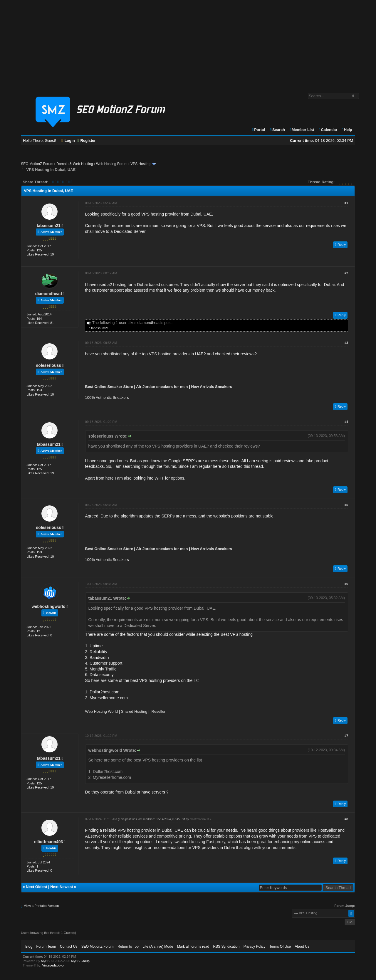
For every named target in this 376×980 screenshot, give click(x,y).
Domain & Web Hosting (75, 164)
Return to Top (128, 947)
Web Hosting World (102, 711)
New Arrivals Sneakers (211, 387)
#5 (346, 505)
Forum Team (46, 947)
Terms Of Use (280, 947)
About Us (302, 947)
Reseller (159, 711)
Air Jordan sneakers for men (162, 387)
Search (277, 130)
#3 (346, 343)
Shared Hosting (134, 711)
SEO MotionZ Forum (37, 164)
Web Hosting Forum (112, 164)
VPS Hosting (140, 164)
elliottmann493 (48, 842)
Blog (29, 947)
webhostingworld (49, 606)
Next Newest (62, 887)
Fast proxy (216, 842)
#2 (346, 273)
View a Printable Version (41, 906)
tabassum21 (49, 226)
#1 (346, 203)
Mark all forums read (193, 947)
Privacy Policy (255, 947)
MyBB (45, 961)
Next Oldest (36, 887)
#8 (346, 819)
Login (68, 141)
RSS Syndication (226, 947)
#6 (346, 584)
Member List (302, 130)
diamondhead (49, 294)
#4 (346, 422)
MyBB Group (80, 961)
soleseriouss (49, 365)
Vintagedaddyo (53, 965)
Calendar (328, 130)
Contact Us (69, 947)
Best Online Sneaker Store (109, 387)
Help (347, 130)
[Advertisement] (188, 43)
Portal (258, 130)
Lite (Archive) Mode (158, 947)
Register (86, 141)
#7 (346, 736)
